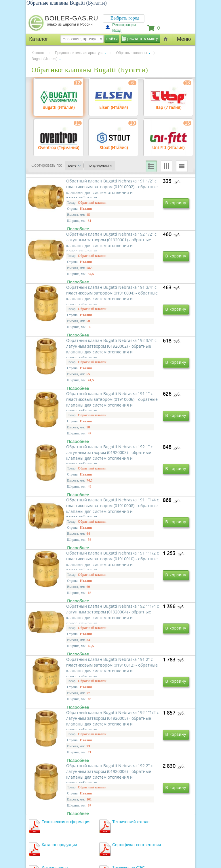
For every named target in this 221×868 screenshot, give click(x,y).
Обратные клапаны (132, 53)
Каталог (38, 53)
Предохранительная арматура (79, 53)
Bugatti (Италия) (45, 59)
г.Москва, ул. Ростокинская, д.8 (58, 820)
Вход (117, 30)
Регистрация (124, 25)
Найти (112, 39)
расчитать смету (142, 39)
